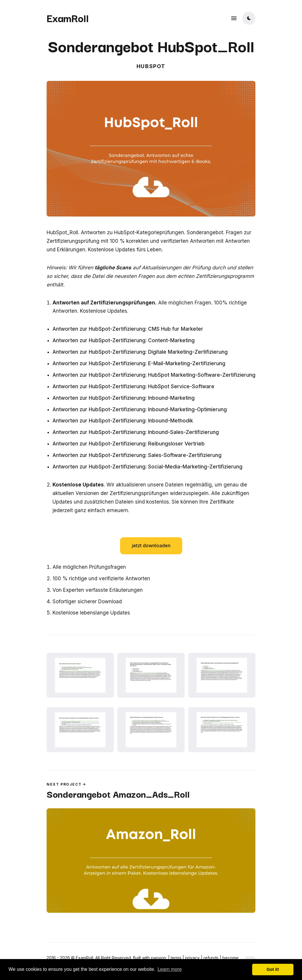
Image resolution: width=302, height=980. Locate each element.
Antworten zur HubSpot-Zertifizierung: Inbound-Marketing (124, 398)
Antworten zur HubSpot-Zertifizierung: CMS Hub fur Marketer (128, 329)
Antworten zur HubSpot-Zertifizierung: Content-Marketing (124, 340)
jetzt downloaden (151, 545)
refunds (211, 958)
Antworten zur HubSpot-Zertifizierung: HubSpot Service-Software (133, 386)
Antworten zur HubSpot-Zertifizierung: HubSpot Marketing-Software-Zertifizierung (154, 375)
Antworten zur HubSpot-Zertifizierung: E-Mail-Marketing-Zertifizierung (139, 363)
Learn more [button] (170, 969)
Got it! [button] (273, 969)
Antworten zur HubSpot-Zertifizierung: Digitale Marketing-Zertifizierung (140, 352)
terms (176, 958)
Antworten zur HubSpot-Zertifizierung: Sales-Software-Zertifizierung (137, 455)
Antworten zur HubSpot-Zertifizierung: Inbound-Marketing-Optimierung (140, 409)
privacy (192, 958)
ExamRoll (68, 18)
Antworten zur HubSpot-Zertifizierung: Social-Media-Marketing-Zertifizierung (147, 467)
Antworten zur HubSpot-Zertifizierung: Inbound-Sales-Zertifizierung (136, 432)
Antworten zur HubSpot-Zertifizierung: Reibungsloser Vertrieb (129, 444)
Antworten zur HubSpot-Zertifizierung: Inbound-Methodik (123, 421)
